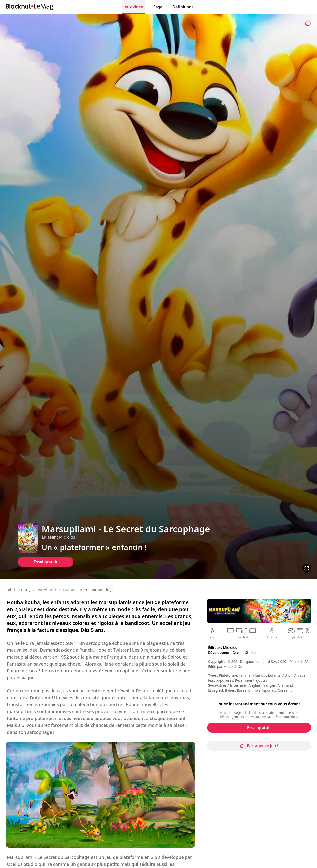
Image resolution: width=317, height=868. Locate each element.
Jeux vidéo (133, 7)
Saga (158, 7)
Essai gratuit (46, 562)
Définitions (183, 7)
